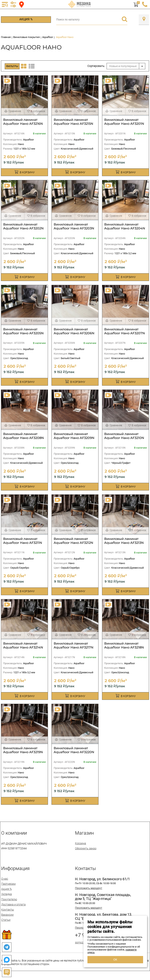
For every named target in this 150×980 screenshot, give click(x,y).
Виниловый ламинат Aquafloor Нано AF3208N (23, 436)
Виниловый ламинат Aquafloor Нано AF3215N (73, 122)
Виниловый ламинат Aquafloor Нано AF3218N (124, 645)
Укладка (7, 894)
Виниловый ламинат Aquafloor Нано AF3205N (23, 331)
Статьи (6, 920)
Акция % (26, 19)
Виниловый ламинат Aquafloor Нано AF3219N (23, 750)
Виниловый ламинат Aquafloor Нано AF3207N (125, 331)
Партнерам (8, 884)
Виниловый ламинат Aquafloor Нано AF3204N (125, 226)
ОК (115, 960)
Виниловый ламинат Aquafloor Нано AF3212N (73, 541)
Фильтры (12, 66)
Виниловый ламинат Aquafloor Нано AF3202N (23, 226)
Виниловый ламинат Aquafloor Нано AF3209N (74, 436)
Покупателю (9, 899)
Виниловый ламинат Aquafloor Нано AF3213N (124, 541)
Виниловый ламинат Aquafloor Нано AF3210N (124, 436)
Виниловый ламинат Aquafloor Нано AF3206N (74, 331)
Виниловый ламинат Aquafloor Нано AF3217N (74, 645)
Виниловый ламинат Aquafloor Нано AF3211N (23, 541)
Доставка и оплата (13, 904)
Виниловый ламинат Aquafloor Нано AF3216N (23, 122)
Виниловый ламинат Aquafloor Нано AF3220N (74, 750)
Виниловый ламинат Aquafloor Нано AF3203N (74, 226)
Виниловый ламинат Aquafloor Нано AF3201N (124, 122)
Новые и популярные (123, 66)
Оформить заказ (86, 848)
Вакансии (7, 915)
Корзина (81, 843)
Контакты (8, 910)
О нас (5, 879)
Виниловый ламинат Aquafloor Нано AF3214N (23, 645)
